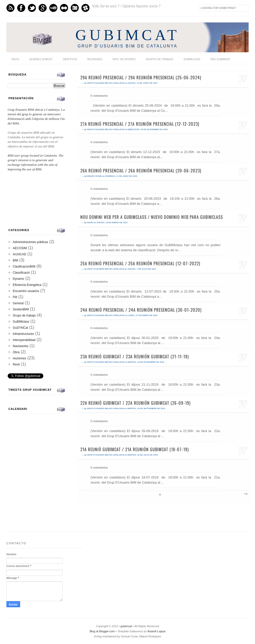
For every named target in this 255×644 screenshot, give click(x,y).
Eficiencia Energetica (27, 285)
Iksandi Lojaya (156, 631)
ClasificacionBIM (24, 267)
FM (15, 297)
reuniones (20, 358)
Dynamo (18, 279)
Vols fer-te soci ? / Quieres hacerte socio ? (126, 6)
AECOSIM (20, 248)
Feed (10, 8)
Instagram (75, 8)
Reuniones (95, 59)
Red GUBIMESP (220, 59)
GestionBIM (21, 309)
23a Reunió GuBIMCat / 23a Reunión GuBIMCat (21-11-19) (135, 357)
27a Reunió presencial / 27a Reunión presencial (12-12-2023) (140, 124)
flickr (64, 8)
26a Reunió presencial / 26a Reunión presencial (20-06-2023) (141, 171)
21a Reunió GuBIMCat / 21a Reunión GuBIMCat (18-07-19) (135, 449)
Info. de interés (124, 59)
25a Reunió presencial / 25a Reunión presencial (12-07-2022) (140, 263)
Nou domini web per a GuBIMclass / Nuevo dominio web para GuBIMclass (152, 217)
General (18, 303)
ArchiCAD (20, 254)
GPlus (43, 8)
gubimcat (126, 626)
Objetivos (70, 59)
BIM (15, 260)
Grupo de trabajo (24, 315)
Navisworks (21, 346)
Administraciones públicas (30, 242)
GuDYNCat (20, 328)
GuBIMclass (192, 59)
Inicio (15, 59)
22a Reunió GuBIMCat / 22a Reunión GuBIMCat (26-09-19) (135, 403)
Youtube (53, 8)
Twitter (32, 8)
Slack (85, 8)
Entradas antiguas (245, 494)
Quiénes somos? (41, 59)
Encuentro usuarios (26, 291)
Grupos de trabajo (160, 59)
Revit (16, 364)
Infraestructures (23, 334)
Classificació (21, 273)
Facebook (21, 8)
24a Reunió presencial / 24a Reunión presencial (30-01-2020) (141, 310)
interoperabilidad (24, 340)
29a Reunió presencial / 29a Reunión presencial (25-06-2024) (141, 78)
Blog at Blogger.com (102, 631)
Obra (16, 352)
